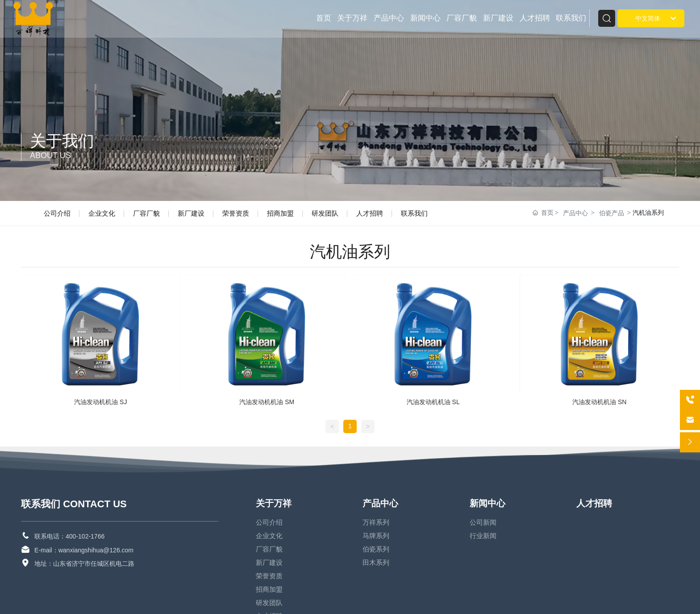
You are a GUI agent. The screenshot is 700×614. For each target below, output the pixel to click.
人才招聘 (370, 213)
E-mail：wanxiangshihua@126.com (84, 550)
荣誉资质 (236, 213)
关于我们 (62, 141)
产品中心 (575, 213)
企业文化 (102, 213)
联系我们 (414, 213)
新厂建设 (191, 213)
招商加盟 (280, 213)
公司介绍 (57, 213)
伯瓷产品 (612, 213)
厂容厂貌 (146, 213)
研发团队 (325, 213)
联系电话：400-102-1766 (69, 536)
